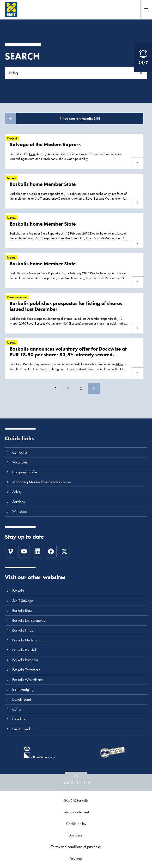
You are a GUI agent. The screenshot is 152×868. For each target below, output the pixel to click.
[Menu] (146, 10)
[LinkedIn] (37, 551)
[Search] (141, 73)
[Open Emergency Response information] (143, 57)
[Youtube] (24, 551)
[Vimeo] (11, 551)
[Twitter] (64, 551)
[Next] (94, 389)
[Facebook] (51, 551)
